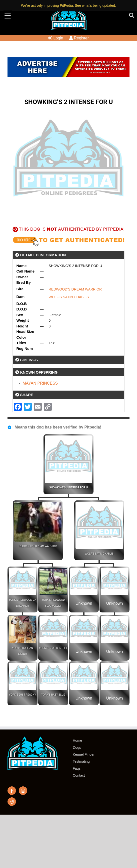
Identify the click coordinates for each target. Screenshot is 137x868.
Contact (79, 775)
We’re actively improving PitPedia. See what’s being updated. (68, 5)
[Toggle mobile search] (131, 15)
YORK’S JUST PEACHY (23, 695)
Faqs (77, 768)
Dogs (77, 747)
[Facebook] (12, 791)
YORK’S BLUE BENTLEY (53, 648)
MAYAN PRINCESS (40, 383)
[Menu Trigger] (8, 15)
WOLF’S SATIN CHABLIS (69, 297)
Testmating (81, 761)
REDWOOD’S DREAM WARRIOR (75, 289)
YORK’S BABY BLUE (53, 695)
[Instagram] (23, 791)
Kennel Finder (84, 754)
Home (77, 740)
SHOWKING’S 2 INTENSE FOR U (68, 488)
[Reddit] (12, 802)
